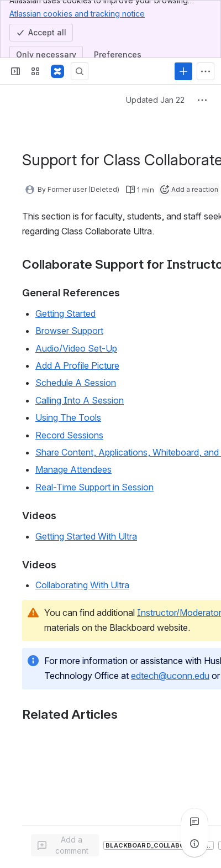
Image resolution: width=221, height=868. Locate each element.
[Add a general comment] (65, 845)
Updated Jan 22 (155, 100)
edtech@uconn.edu (170, 676)
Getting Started (65, 313)
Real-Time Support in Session (94, 487)
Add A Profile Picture (77, 365)
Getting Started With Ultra (86, 536)
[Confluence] (57, 71)
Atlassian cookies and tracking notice (77, 13)
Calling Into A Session (80, 400)
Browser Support (69, 331)
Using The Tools (68, 417)
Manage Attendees (73, 469)
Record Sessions (69, 435)
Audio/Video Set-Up (76, 348)
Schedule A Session (76, 383)
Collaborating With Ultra (82, 585)
